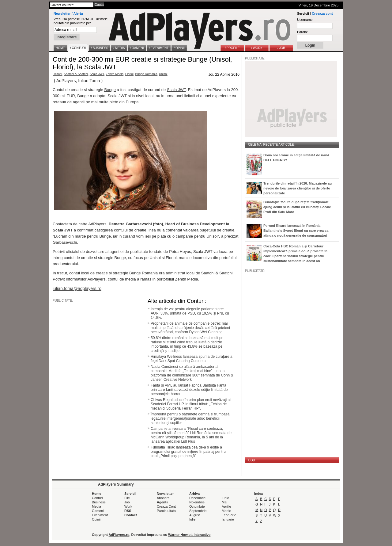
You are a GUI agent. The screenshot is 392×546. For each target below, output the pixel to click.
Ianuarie (228, 519)
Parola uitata (166, 511)
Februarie (229, 515)
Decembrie (197, 498)
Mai (224, 502)
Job (127, 502)
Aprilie (226, 506)
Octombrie (197, 506)
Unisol (163, 74)
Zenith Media (115, 74)
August (194, 515)
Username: (305, 20)
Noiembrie (197, 502)
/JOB (251, 460)
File (127, 498)
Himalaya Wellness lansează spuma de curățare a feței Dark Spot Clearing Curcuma (192, 359)
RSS (128, 511)
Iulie (192, 519)
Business (99, 502)
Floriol (129, 74)
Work (128, 506)
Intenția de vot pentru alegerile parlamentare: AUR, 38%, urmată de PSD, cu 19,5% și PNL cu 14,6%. (190, 313)
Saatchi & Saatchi (76, 74)
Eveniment (100, 515)
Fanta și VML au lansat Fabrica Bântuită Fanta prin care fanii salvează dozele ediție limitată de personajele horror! (189, 390)
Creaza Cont (166, 506)
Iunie (225, 498)
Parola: (302, 32)
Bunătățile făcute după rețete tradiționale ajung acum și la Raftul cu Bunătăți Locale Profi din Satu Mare (297, 207)
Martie (226, 511)
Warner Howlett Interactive (189, 535)
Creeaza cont (322, 13)
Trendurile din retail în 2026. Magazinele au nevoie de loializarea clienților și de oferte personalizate (298, 188)
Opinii (96, 519)
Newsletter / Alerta (68, 13)
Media (96, 506)
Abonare (163, 498)
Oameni (98, 511)
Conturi (97, 498)
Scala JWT (97, 74)
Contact (131, 515)
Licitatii (57, 74)
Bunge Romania (146, 74)
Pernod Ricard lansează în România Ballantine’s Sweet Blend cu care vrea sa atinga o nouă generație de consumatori (296, 231)
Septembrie (198, 511)
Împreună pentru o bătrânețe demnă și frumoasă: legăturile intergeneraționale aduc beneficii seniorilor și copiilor (191, 418)
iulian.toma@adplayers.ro (77, 288)
